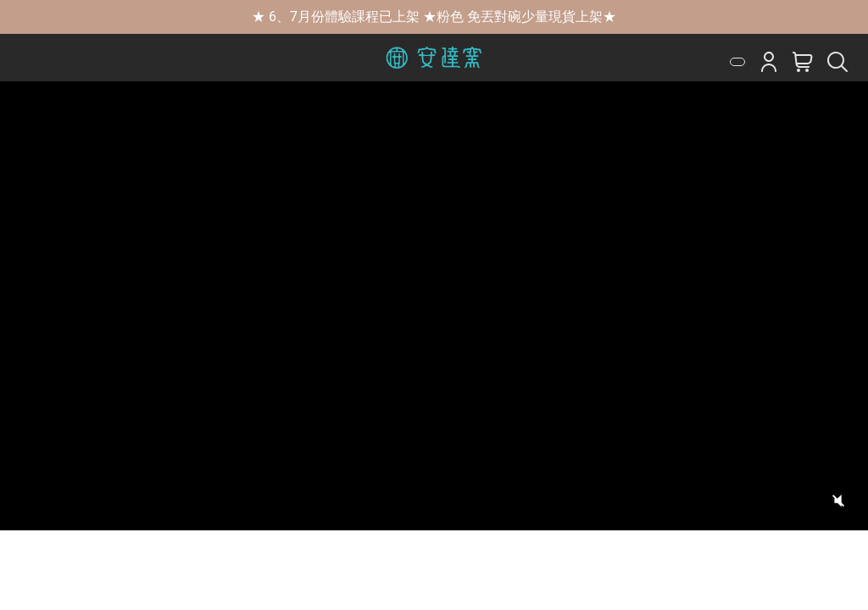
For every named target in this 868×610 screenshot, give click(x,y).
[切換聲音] (838, 501)
